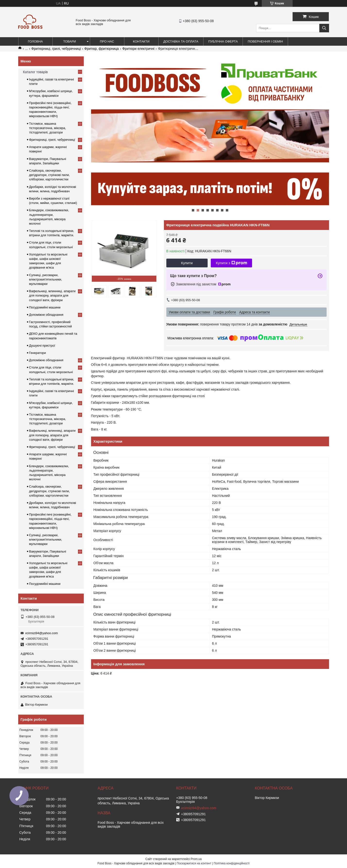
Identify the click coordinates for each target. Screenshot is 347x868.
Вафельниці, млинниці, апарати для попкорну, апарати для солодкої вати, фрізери (52, 295)
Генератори (38, 353)
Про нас (107, 41)
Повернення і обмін (265, 41)
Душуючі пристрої (42, 346)
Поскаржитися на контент (194, 863)
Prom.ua (196, 859)
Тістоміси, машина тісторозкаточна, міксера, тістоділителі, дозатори (48, 128)
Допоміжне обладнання (46, 315)
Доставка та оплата (181, 41)
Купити (187, 263)
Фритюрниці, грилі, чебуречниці (56, 49)
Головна (35, 41)
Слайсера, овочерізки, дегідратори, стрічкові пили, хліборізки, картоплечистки (50, 175)
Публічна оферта (223, 41)
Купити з (232, 263)
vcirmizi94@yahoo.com (42, 633)
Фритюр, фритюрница (102, 49)
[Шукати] (324, 28)
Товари (69, 41)
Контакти (141, 41)
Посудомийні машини (45, 307)
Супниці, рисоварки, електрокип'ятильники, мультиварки (46, 279)
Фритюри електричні (138, 49)
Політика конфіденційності (232, 863)
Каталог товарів (35, 72)
